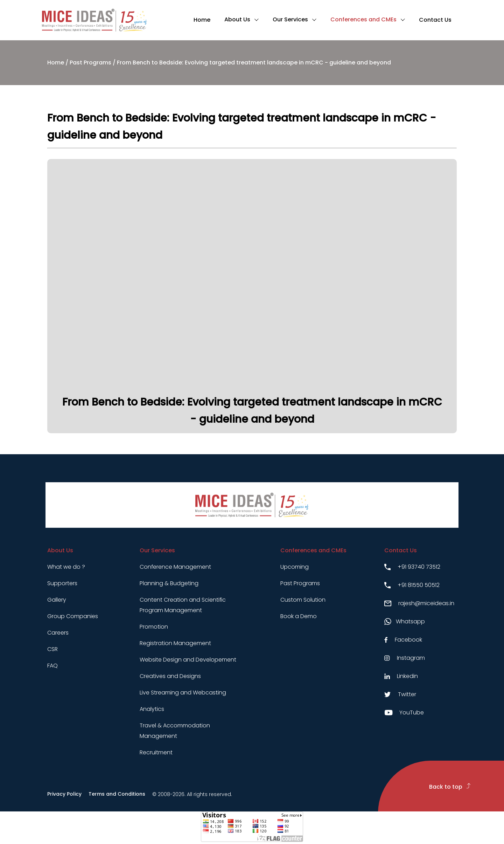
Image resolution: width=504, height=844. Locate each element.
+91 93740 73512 (412, 567)
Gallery (57, 600)
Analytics (152, 709)
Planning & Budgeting (169, 583)
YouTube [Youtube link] (404, 712)
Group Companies (73, 616)
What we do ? (66, 567)
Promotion (154, 627)
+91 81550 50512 (412, 585)
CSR (52, 649)
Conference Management (175, 567)
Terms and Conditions (117, 794)
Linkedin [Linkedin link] (401, 676)
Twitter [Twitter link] (400, 694)
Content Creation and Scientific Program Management (183, 605)
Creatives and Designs (170, 676)
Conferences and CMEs (363, 19)
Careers (58, 633)
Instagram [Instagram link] (405, 658)
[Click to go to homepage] (94, 20)
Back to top (450, 787)
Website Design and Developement (188, 660)
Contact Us (435, 20)
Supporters (62, 583)
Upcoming (295, 567)
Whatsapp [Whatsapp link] (405, 621)
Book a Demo (299, 616)
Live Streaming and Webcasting (183, 693)
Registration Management (175, 643)
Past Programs (90, 63)
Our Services (290, 19)
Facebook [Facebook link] (403, 640)
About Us (237, 19)
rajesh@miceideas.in (419, 603)
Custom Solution (303, 600)
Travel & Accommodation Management (175, 731)
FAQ (52, 666)
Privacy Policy (64, 794)
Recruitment (156, 752)
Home (202, 20)
